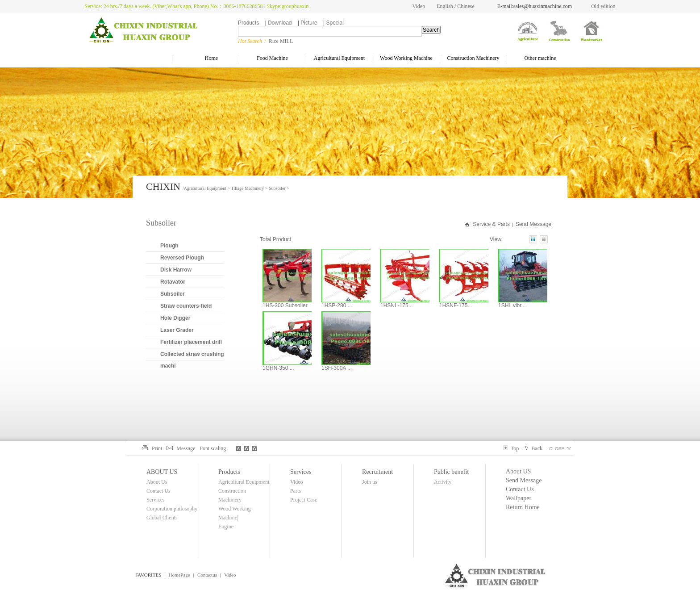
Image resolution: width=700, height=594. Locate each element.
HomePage (179, 575)
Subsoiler (277, 188)
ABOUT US (162, 472)
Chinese (466, 6)
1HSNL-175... (397, 305)
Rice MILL (281, 41)
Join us (370, 482)
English (445, 6)
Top (511, 448)
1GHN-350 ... (278, 368)
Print (152, 448)
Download (280, 23)
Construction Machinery (473, 58)
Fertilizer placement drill (191, 342)
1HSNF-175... (456, 305)
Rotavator (173, 282)
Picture (309, 23)
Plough (169, 246)
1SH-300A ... (337, 368)
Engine (226, 527)
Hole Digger (175, 318)
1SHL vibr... (512, 305)
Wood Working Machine (406, 58)
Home (205, 58)
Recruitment (377, 472)
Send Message (533, 224)
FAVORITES (148, 575)
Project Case (304, 500)
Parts (296, 491)
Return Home (523, 507)
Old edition (603, 6)
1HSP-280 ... (337, 305)
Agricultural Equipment (339, 58)
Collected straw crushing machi (192, 360)
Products (248, 23)
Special (335, 23)
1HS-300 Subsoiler (285, 305)
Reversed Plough (182, 258)
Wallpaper (519, 498)
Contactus (207, 575)
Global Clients (162, 518)
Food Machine (272, 58)
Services (156, 500)
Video (419, 6)
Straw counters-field (186, 306)
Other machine (540, 58)
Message (181, 448)
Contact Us (158, 491)
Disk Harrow (176, 270)
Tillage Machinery (248, 188)
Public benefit (451, 472)
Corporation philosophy (172, 509)
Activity (443, 482)
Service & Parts (491, 224)
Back (533, 448)
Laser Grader (177, 330)
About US (518, 471)
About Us (157, 482)
